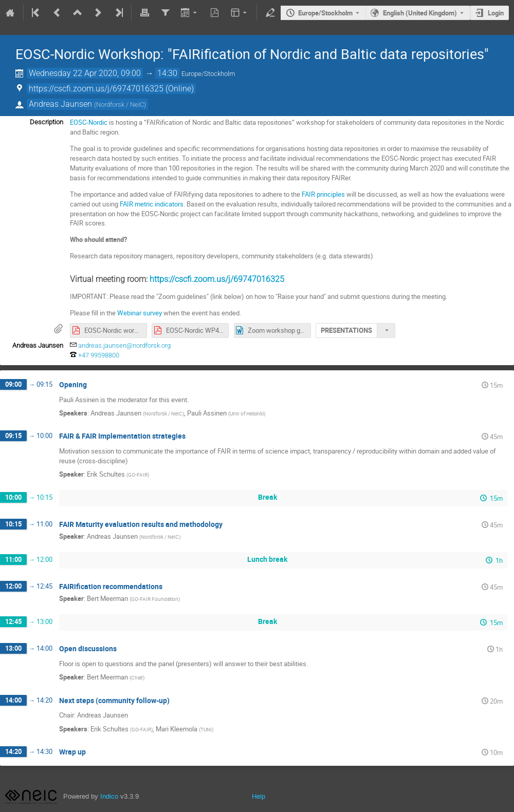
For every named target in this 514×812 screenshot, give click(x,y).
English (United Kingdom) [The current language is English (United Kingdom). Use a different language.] (420, 13)
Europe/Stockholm (325, 13)
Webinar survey (140, 313)
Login (496, 13)
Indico (109, 796)
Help (259, 796)
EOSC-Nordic (89, 122)
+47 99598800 (99, 355)
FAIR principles (323, 194)
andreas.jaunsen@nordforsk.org (124, 345)
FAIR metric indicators (152, 204)
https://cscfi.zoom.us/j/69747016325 (217, 279)
